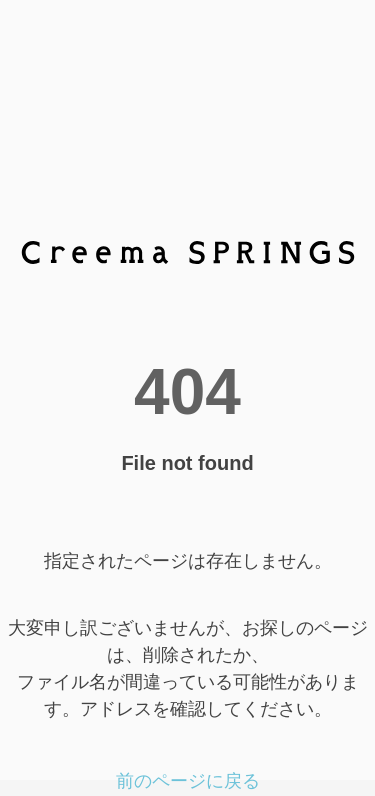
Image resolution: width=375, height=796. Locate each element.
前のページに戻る (188, 781)
